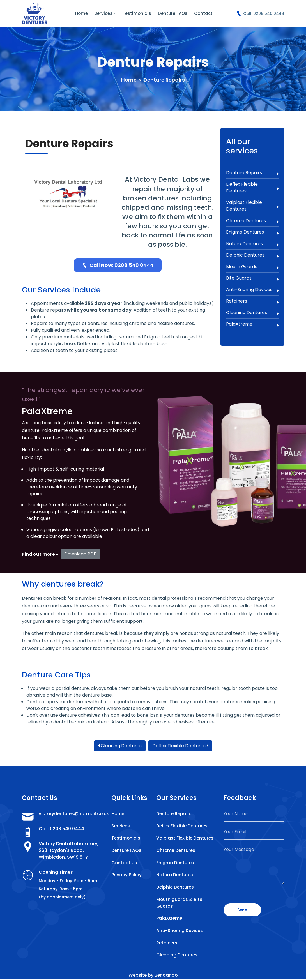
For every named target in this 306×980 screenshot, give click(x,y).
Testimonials (137, 13)
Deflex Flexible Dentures (252, 187)
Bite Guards (252, 278)
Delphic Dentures (252, 255)
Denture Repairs (252, 173)
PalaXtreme (252, 324)
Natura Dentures (252, 244)
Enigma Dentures (252, 232)
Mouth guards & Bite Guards (180, 903)
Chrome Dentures (252, 221)
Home (81, 13)
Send (242, 910)
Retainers (252, 301)
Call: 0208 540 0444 (260, 13)
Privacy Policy (127, 875)
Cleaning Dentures (252, 313)
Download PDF (80, 554)
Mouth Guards (252, 267)
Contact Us (124, 863)
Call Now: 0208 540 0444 (118, 265)
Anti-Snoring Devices (252, 290)
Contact (203, 13)
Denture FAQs (173, 13)
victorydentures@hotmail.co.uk (72, 814)
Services (103, 13)
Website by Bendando (153, 976)
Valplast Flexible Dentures (252, 206)
